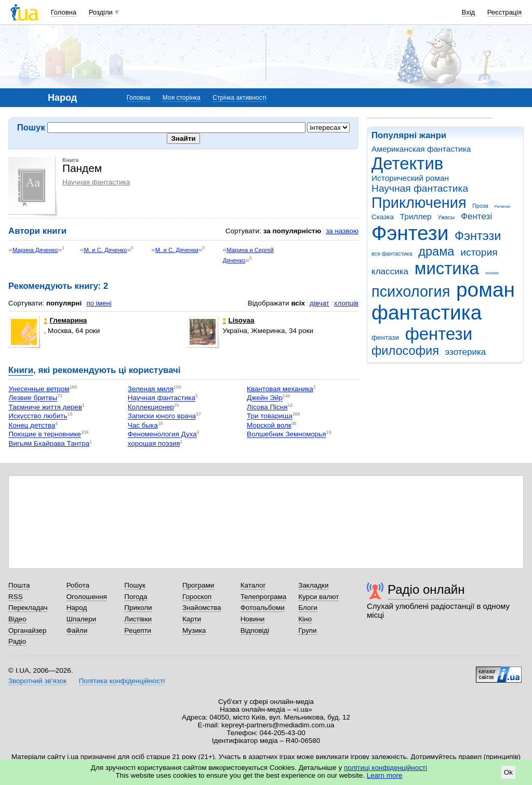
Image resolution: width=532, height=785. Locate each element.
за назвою (342, 231)
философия (405, 351)
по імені (99, 303)
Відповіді (255, 630)
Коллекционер (151, 407)
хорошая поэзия (154, 443)
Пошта (19, 585)
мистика (447, 268)
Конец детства (32, 425)
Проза (480, 206)
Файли (77, 630)
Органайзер (27, 630)
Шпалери (81, 619)
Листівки (138, 619)
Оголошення (87, 597)
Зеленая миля (151, 389)
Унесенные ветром (39, 389)
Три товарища (270, 416)
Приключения (419, 203)
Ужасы (446, 217)
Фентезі (476, 216)
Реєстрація (504, 12)
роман (486, 290)
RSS (16, 597)
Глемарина (65, 320)
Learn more (385, 775)
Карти (192, 619)
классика (390, 271)
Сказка (383, 217)
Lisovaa (238, 320)
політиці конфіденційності (385, 768)
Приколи (138, 608)
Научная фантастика (420, 188)
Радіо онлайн (426, 589)
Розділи (101, 12)
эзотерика (466, 352)
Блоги (308, 608)
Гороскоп (197, 597)
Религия (502, 207)
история (479, 252)
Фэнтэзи (478, 236)
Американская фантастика (421, 149)
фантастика (427, 312)
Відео (17, 619)
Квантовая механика (280, 389)
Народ (77, 608)
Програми (198, 585)
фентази (385, 337)
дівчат (320, 303)
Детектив (407, 163)
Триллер (416, 216)
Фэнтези (410, 233)
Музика (194, 630)
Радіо (17, 641)
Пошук (135, 585)
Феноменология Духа (162, 435)
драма (436, 251)
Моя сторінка (182, 98)
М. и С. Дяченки (177, 250)
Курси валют (318, 597)
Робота (78, 585)
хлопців (346, 303)
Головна (64, 12)
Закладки (313, 585)
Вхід (469, 12)
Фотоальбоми (263, 608)
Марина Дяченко (35, 250)
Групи (307, 630)
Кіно (305, 619)
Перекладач (28, 608)
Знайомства (202, 608)
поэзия (492, 273)
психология (411, 291)
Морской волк (269, 425)
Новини (253, 619)
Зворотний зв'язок (37, 681)
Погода (136, 597)
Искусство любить (38, 416)
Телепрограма (264, 597)
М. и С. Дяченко (105, 250)
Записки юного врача (162, 416)
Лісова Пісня (267, 407)
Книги (21, 370)
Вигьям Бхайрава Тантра (49, 443)
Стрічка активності (239, 98)
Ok (508, 772)
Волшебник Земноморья (287, 435)
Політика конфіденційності (122, 681)
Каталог (253, 585)
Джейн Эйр (265, 398)
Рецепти (138, 630)
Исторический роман (410, 178)
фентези (439, 334)
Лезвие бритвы (33, 398)
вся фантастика (392, 254)
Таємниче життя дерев (45, 407)
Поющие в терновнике (44, 435)
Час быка (143, 425)
